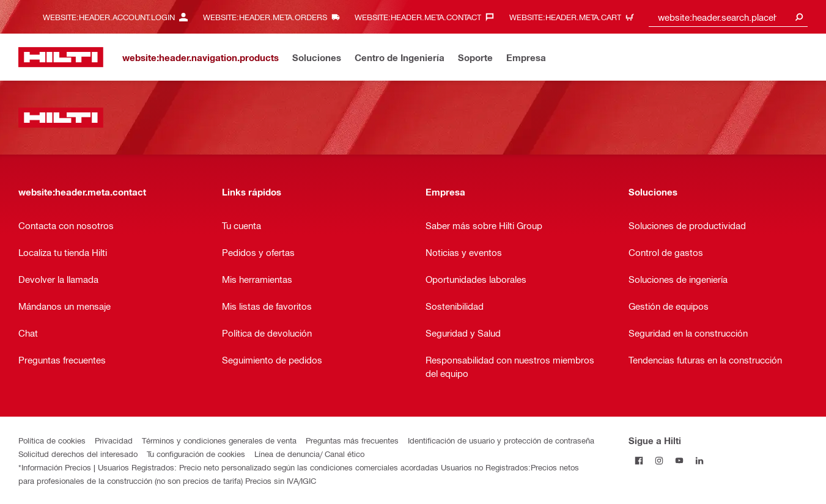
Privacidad (114, 440)
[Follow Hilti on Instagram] (659, 460)
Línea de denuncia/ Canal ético (309, 454)
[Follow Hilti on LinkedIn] (699, 460)
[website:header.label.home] (61, 57)
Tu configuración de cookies (196, 454)
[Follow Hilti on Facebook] (639, 460)
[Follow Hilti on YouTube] (679, 460)
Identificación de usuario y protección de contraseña (501, 440)
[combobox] (728, 17)
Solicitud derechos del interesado (78, 454)
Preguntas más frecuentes (352, 440)
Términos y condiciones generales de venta (219, 440)
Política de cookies (52, 440)
